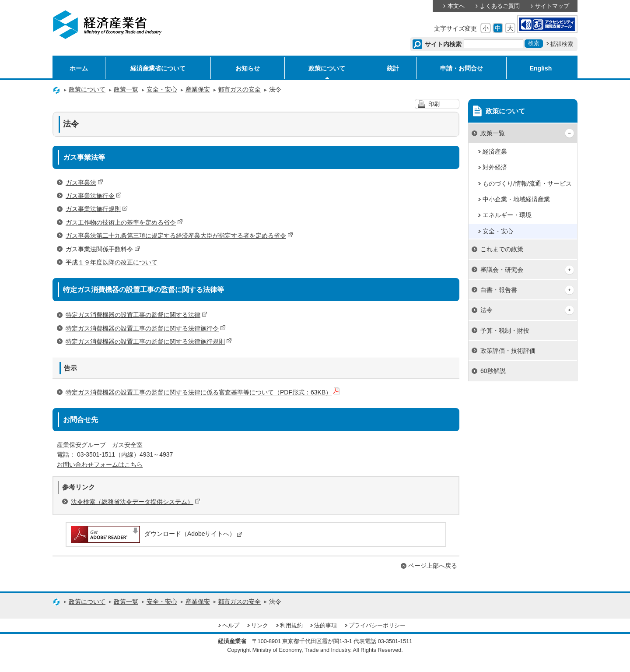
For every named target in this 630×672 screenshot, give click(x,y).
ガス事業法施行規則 (97, 209)
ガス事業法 (84, 183)
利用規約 (291, 626)
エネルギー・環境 (507, 215)
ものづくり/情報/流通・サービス (527, 183)
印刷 (434, 104)
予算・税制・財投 (505, 331)
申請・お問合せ (462, 68)
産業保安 (198, 89)
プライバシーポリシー (377, 626)
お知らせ (248, 68)
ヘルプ (231, 626)
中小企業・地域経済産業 (516, 199)
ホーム (79, 68)
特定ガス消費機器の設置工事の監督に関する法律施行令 (146, 328)
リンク (260, 626)
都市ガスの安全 (239, 89)
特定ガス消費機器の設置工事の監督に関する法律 (136, 315)
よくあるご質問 (500, 6)
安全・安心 (162, 89)
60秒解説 (493, 371)
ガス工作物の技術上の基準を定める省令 (124, 222)
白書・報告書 (499, 290)
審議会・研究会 (502, 270)
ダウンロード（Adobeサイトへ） (156, 534)
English (541, 68)
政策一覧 (126, 89)
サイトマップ (552, 6)
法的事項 (325, 626)
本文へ (456, 6)
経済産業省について (158, 68)
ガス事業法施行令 (94, 196)
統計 (393, 68)
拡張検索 (562, 44)
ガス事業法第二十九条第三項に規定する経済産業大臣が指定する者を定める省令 (179, 236)
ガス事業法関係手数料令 (103, 249)
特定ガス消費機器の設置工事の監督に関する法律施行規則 (149, 341)
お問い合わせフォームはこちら (100, 464)
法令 (486, 310)
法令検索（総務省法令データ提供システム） (136, 502)
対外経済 (495, 167)
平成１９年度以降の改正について (112, 262)
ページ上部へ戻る (433, 566)
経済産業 (495, 151)
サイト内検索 (443, 44)
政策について (327, 68)
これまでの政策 (502, 249)
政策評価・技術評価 (508, 351)
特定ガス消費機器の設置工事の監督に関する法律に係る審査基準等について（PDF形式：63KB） (203, 392)
